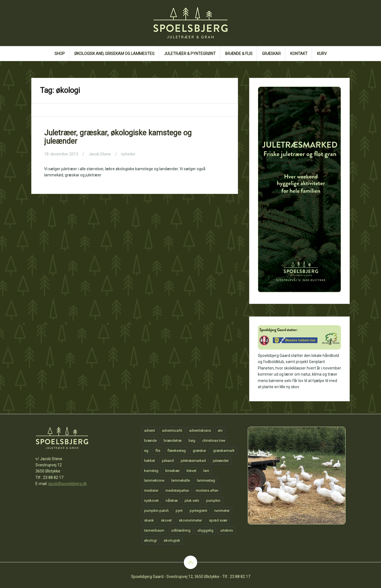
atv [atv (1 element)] (220, 430)
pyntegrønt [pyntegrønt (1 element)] (198, 511)
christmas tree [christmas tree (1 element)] (214, 441)
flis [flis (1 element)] (158, 451)
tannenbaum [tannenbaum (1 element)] (154, 530)
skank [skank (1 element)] (149, 520)
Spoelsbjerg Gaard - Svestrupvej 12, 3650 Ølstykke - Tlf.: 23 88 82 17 (191, 577)
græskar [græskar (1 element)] (199, 451)
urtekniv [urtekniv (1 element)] (227, 530)
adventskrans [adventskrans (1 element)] (200, 430)
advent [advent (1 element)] (150, 430)
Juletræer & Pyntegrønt (190, 54)
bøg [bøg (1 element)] (192, 441)
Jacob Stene (100, 154)
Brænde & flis (239, 54)
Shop (60, 54)
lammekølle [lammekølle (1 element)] (181, 480)
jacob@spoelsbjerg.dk (68, 484)
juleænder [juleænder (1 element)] (221, 461)
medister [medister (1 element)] (151, 490)
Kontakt (299, 54)
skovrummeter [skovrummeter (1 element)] (190, 520)
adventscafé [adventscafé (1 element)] (172, 430)
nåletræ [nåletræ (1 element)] (172, 501)
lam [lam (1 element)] (206, 471)
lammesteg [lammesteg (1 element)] (206, 480)
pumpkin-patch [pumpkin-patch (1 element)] (156, 511)
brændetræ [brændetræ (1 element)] (173, 441)
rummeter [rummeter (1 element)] (222, 511)
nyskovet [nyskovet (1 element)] (151, 501)
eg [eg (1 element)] (146, 451)
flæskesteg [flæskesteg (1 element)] (177, 451)
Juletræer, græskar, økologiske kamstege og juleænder (118, 137)
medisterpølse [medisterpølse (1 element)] (177, 490)
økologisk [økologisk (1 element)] (172, 540)
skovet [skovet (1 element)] (166, 520)
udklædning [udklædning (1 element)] (181, 530)
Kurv (322, 54)
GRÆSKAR (271, 54)
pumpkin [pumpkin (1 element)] (213, 501)
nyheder (128, 154)
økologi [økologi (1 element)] (150, 540)
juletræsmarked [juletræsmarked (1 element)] (193, 461)
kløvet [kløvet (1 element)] (191, 471)
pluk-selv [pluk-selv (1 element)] (192, 501)
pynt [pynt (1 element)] (179, 511)
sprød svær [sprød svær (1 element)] (218, 520)
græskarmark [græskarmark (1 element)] (224, 451)
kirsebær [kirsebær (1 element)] (172, 471)
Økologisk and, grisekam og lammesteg (114, 54)
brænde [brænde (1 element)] (150, 441)
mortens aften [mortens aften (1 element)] (207, 490)
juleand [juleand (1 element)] (168, 461)
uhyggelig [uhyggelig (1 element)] (205, 530)
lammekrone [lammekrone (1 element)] (154, 480)
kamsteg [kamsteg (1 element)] (151, 471)
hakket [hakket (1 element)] (150, 461)
